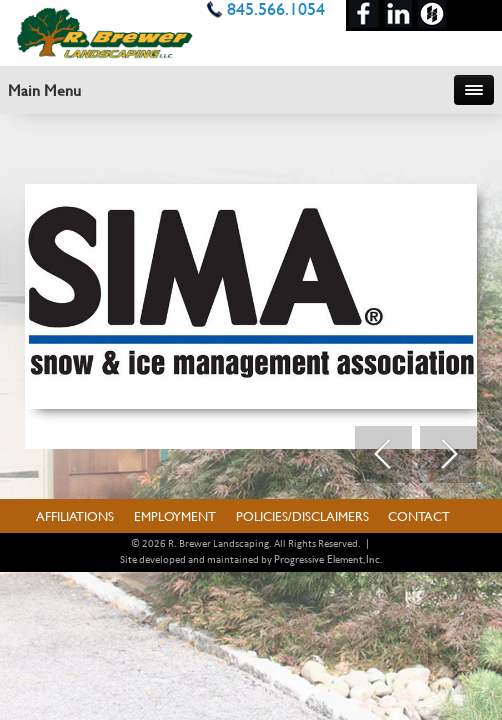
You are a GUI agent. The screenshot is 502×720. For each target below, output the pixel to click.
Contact (419, 516)
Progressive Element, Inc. (328, 559)
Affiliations (75, 516)
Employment (175, 516)
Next (448, 455)
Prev (383, 455)
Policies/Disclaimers (302, 516)
